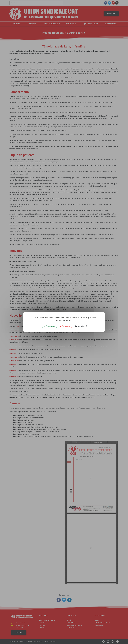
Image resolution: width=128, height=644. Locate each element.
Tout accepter (50, 326)
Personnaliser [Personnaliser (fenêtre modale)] (80, 326)
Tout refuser (65, 326)
